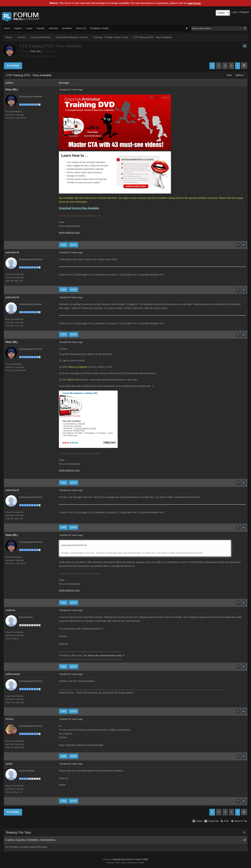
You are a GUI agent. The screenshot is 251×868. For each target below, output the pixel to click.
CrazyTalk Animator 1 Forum (72, 37)
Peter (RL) (36, 51)
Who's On (81, 28)
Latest (29, 28)
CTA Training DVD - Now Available (152, 37)
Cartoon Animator (41, 37)
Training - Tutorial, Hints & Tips (110, 37)
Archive (22, 37)
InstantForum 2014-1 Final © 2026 (130, 859)
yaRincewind (13, 674)
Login (235, 12)
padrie (9, 764)
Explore (18, 28)
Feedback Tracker (99, 28)
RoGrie (10, 719)
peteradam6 (12, 252)
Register (245, 12)
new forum (194, 3)
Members (67, 28)
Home (7, 28)
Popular (41, 28)
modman (10, 610)
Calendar (53, 28)
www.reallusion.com (69, 232)
